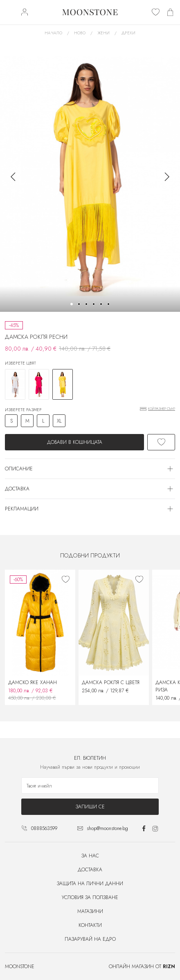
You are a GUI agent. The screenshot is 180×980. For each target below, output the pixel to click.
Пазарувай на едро (90, 939)
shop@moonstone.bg (107, 828)
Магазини (90, 911)
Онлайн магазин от (142, 967)
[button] (72, 304)
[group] (90, 176)
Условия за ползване (90, 897)
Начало (53, 33)
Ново (80, 33)
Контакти (90, 925)
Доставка (90, 870)
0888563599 (44, 828)
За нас (90, 856)
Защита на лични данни (90, 884)
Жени (103, 33)
